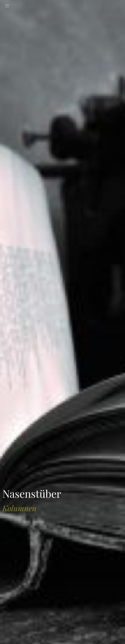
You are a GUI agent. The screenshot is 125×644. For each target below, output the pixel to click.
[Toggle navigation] (7, 6)
